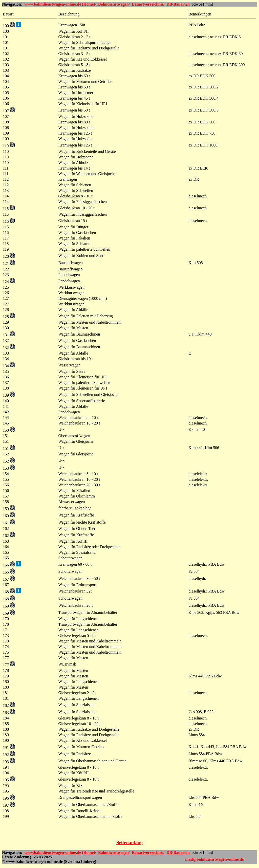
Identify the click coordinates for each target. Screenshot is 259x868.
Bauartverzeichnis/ (148, 4)
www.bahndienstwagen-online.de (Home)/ (60, 4)
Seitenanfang (129, 843)
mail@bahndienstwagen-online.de (214, 859)
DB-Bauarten (178, 4)
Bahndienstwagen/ (114, 4)
